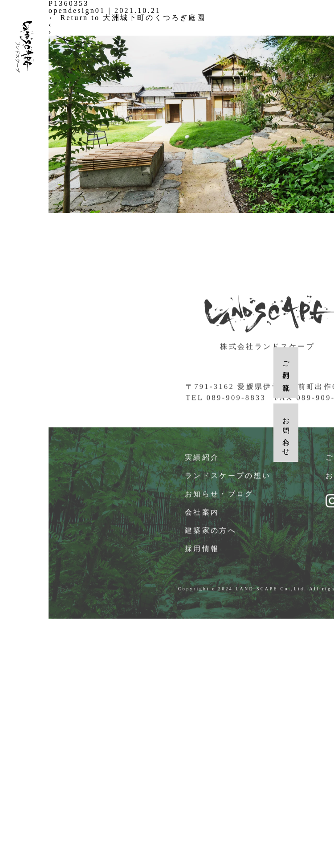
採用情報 (202, 556)
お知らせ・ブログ (220, 501)
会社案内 (202, 519)
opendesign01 (77, 10)
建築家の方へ (211, 537)
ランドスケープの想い (228, 483)
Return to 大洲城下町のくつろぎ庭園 (127, 18)
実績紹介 (202, 464)
